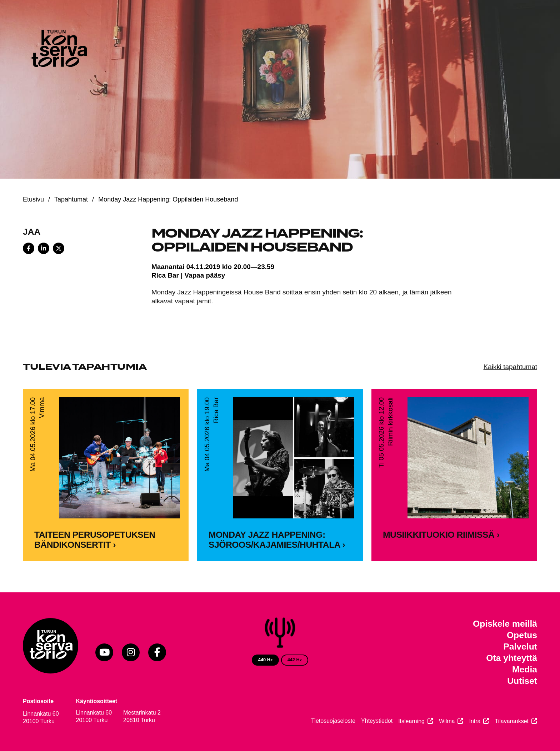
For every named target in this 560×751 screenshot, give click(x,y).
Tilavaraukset (512, 721)
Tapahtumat (71, 199)
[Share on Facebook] (29, 248)
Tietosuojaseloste (333, 721)
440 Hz (266, 660)
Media (525, 669)
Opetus (522, 635)
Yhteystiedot (377, 721)
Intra (475, 721)
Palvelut (520, 646)
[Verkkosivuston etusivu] (59, 50)
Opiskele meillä (505, 624)
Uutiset (522, 681)
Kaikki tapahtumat (510, 367)
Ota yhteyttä (512, 658)
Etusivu (33, 199)
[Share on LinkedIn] (44, 248)
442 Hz (295, 660)
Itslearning (411, 721)
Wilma (447, 721)
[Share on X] (59, 248)
